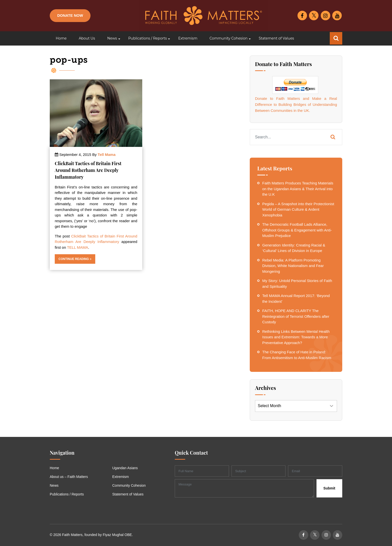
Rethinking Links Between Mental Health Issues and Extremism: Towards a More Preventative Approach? (296, 337)
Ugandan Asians (125, 468)
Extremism (120, 477)
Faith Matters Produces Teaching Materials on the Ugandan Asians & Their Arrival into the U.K (298, 189)
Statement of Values (128, 494)
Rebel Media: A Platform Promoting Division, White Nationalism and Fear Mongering (293, 266)
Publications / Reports (67, 494)
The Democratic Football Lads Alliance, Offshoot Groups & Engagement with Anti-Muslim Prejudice (297, 230)
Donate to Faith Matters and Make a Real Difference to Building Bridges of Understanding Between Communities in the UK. (296, 104)
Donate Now (70, 15)
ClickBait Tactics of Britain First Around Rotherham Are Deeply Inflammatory (88, 170)
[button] (112, 38)
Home (54, 468)
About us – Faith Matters (69, 477)
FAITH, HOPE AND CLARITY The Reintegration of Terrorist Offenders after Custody (296, 316)
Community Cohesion (129, 485)
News (54, 485)
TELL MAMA (77, 247)
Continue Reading (75, 259)
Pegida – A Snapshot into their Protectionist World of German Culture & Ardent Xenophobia (298, 209)
